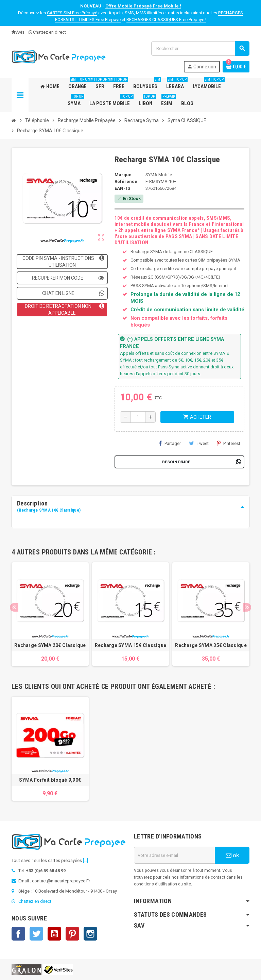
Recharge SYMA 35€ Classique (211, 645)
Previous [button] (14, 607)
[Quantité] (138, 417)
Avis (18, 32)
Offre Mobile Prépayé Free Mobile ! (143, 6)
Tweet (199, 443)
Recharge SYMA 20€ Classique (50, 645)
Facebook (18, 934)
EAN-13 (122, 188)
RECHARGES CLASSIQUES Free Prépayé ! (166, 20)
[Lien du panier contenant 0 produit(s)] (236, 67)
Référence (126, 181)
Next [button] (247, 607)
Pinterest (229, 443)
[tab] (130, 507)
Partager (170, 443)
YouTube (54, 934)
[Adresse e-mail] (174, 855)
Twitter (36, 934)
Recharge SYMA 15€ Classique (131, 645)
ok (232, 855)
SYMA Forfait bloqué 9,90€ (50, 780)
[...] (85, 860)
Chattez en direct (47, 32)
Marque (123, 175)
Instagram (90, 934)
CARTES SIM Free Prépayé (72, 13)
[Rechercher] (200, 48)
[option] (50, 614)
